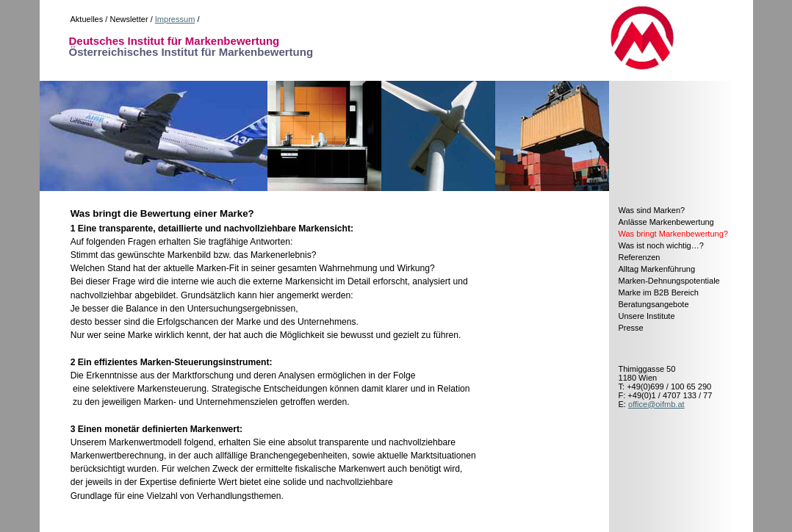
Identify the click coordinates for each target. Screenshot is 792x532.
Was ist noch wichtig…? (661, 245)
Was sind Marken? (652, 210)
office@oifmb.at (656, 404)
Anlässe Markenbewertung (666, 222)
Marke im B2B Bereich (659, 292)
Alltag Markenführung (657, 269)
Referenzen (640, 257)
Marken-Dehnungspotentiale (669, 281)
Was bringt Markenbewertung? (673, 234)
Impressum (175, 19)
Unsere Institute (647, 316)
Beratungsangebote (654, 304)
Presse (631, 328)
